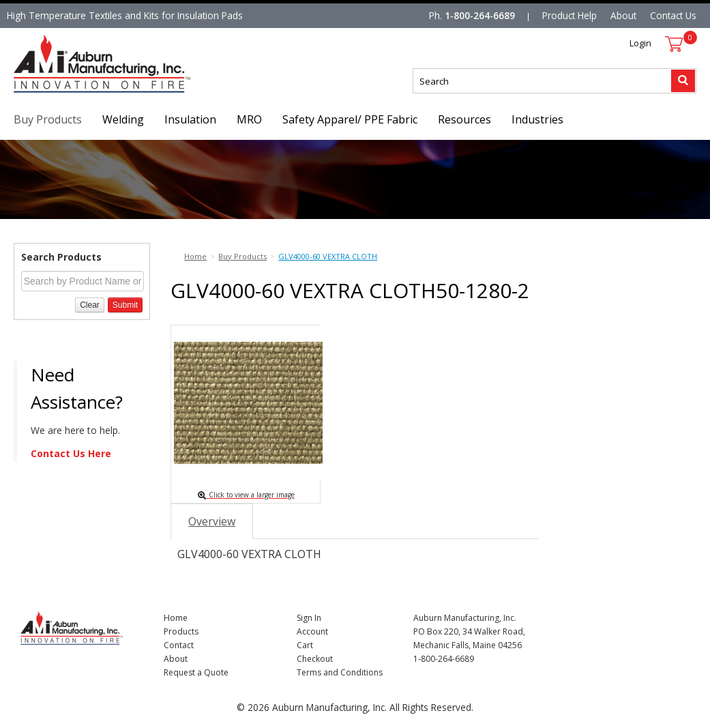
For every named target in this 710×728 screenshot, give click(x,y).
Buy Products (48, 119)
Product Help (570, 15)
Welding (123, 119)
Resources (464, 119)
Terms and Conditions (340, 672)
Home (176, 618)
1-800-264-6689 (480, 15)
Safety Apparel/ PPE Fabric (350, 119)
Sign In (309, 618)
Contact (179, 645)
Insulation (190, 119)
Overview (212, 521)
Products (181, 631)
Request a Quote (196, 672)
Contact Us (673, 15)
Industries (537, 119)
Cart (305, 645)
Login (640, 43)
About (623, 15)
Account (312, 631)
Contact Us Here (71, 453)
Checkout (315, 659)
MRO (249, 119)
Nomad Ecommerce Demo (71, 92)
